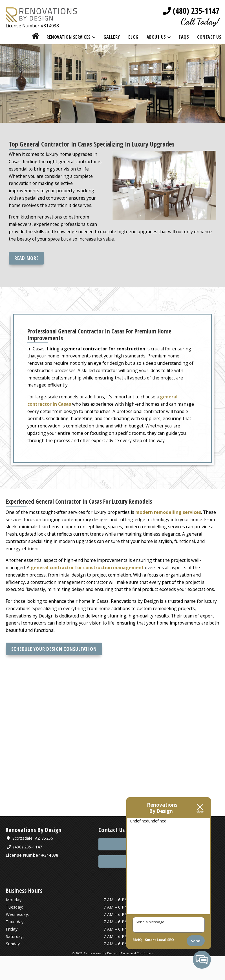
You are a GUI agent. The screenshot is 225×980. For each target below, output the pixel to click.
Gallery (112, 38)
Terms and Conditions (136, 977)
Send (196, 941)
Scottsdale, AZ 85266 (31, 862)
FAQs (184, 38)
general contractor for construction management (88, 585)
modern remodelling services (171, 527)
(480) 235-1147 (191, 11)
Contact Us (209, 38)
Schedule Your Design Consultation (54, 671)
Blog (133, 38)
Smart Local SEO (159, 940)
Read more (27, 264)
